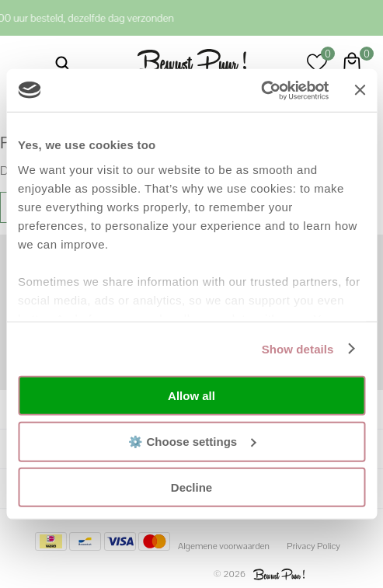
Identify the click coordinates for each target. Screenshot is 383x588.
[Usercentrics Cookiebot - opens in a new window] (261, 90)
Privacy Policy (313, 546)
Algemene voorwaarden (224, 546)
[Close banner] (360, 90)
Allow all (191, 396)
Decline (191, 487)
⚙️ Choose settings (192, 441)
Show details (298, 348)
